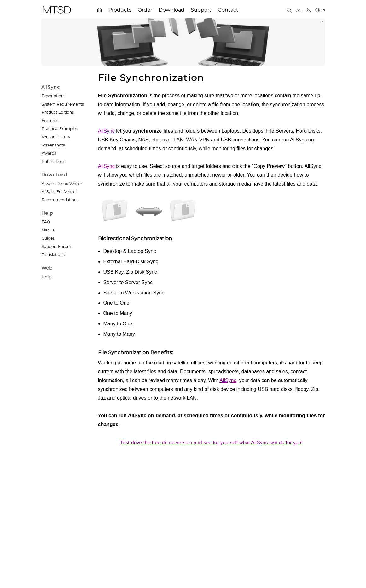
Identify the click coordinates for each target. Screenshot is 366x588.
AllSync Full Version (60, 192)
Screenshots (53, 145)
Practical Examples (60, 129)
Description (53, 96)
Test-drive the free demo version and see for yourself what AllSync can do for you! (211, 443)
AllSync (106, 131)
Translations (53, 255)
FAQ (46, 222)
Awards (49, 153)
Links (46, 277)
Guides (48, 238)
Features (50, 120)
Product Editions (58, 112)
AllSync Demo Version (62, 183)
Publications (53, 161)
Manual (49, 230)
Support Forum (56, 246)
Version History (56, 137)
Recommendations (60, 200)
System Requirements (63, 104)
